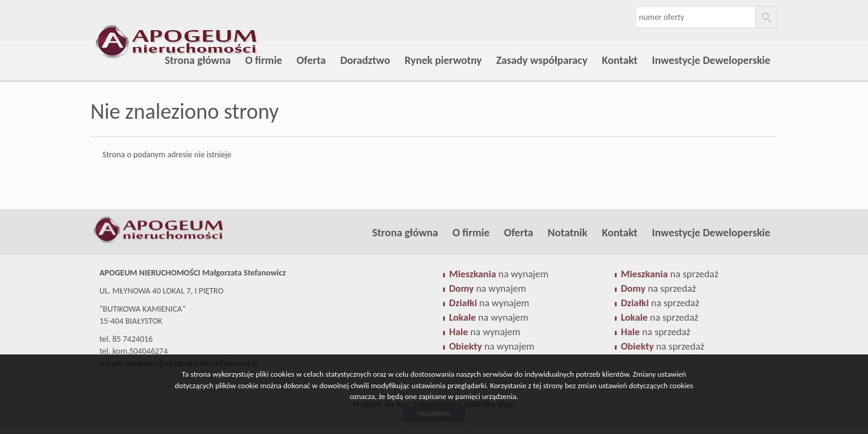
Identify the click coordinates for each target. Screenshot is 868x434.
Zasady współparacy (542, 60)
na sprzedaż (670, 274)
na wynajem (499, 274)
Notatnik (568, 233)
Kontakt (620, 60)
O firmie (264, 60)
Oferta (311, 60)
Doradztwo (366, 60)
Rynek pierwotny (443, 60)
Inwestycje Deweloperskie (711, 60)
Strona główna (197, 60)
